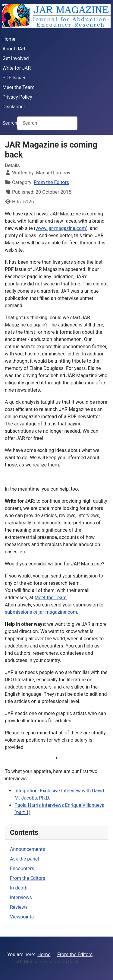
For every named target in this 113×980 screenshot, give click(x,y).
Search (10, 123)
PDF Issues (14, 78)
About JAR (14, 49)
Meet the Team (18, 87)
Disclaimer (14, 107)
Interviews (21, 897)
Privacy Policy (17, 97)
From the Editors (51, 182)
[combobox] (47, 123)
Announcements (28, 849)
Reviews (19, 907)
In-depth (19, 888)
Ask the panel (24, 859)
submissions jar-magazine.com (41, 612)
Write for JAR (17, 68)
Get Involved (16, 58)
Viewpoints (22, 917)
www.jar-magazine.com (61, 228)
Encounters (22, 869)
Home (9, 39)
